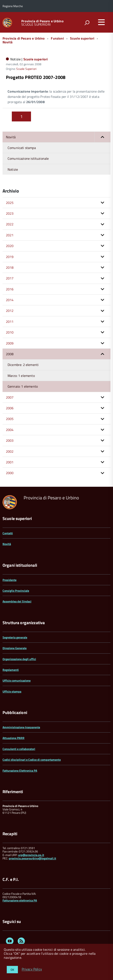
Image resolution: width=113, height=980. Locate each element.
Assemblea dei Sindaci (17, 601)
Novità (7, 42)
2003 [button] (10, 440)
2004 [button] (10, 430)
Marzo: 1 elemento (21, 376)
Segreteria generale (15, 637)
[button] (102, 137)
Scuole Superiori (26, 69)
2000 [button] (10, 473)
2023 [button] (10, 213)
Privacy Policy (32, 969)
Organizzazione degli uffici (19, 659)
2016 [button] (10, 289)
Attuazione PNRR (13, 738)
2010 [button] (10, 332)
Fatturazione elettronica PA (20, 900)
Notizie (13, 169)
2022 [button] (10, 224)
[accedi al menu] (101, 22)
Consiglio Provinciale (16, 591)
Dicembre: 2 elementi (23, 365)
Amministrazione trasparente (21, 727)
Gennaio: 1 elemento (23, 386)
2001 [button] (10, 462)
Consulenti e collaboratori (19, 749)
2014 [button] (10, 300)
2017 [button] (10, 278)
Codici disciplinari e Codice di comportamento (32, 760)
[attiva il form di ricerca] (87, 23)
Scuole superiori (82, 38)
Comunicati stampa (22, 148)
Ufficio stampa (12, 691)
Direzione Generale (15, 648)
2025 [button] (10, 203)
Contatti (8, 533)
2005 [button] (10, 419)
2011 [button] (10, 322)
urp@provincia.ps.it (31, 855)
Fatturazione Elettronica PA (20, 771)
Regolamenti (11, 670)
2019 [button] (10, 257)
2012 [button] (10, 311)
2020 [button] (10, 246)
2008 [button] (10, 354)
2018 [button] (10, 267)
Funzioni (57, 38)
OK (12, 970)
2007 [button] (10, 397)
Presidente (9, 580)
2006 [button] (10, 408)
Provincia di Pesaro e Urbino (42, 21)
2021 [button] (10, 235)
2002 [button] (10, 451)
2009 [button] (10, 343)
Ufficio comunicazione (17, 680)
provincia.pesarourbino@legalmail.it (32, 858)
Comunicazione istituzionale (28, 158)
